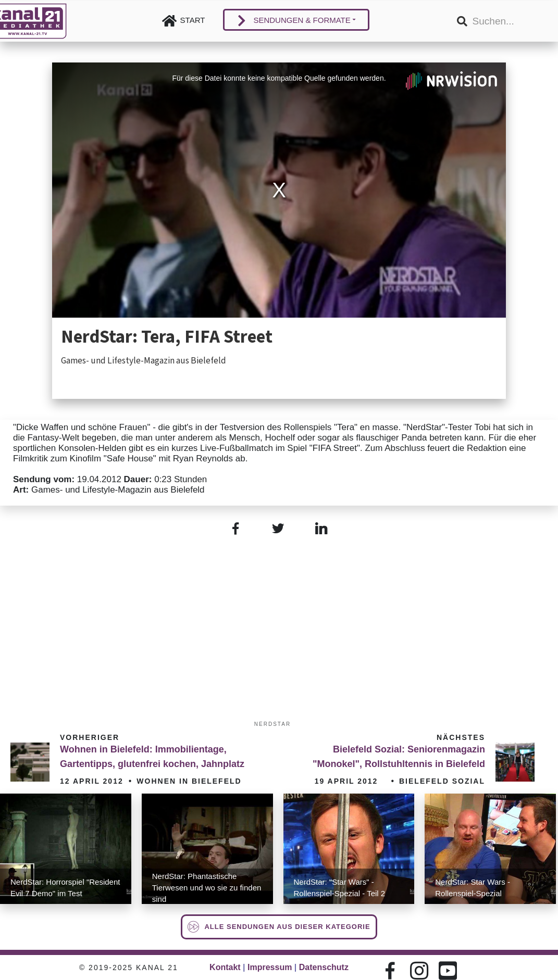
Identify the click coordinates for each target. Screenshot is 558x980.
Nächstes (461, 737)
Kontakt (225, 967)
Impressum (270, 967)
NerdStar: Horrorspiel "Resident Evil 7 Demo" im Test (65, 888)
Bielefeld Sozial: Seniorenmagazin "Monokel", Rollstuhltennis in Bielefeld (399, 757)
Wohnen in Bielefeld (189, 781)
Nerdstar (272, 724)
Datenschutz (324, 967)
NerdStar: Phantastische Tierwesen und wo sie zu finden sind (207, 888)
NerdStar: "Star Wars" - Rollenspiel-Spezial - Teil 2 (340, 888)
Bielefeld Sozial (442, 781)
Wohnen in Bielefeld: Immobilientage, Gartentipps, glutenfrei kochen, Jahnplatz (152, 757)
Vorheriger (90, 737)
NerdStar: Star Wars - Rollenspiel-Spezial (473, 888)
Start (193, 20)
